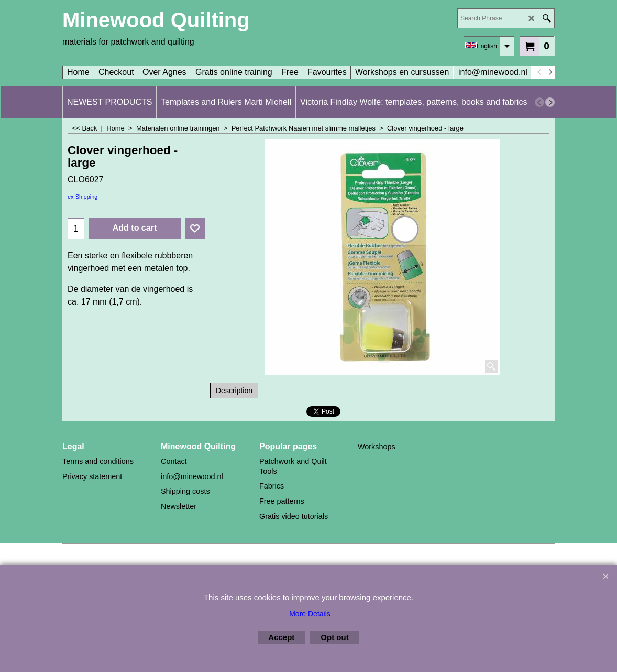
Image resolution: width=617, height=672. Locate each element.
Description (234, 391)
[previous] (539, 72)
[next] (550, 72)
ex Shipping (83, 197)
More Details (310, 614)
